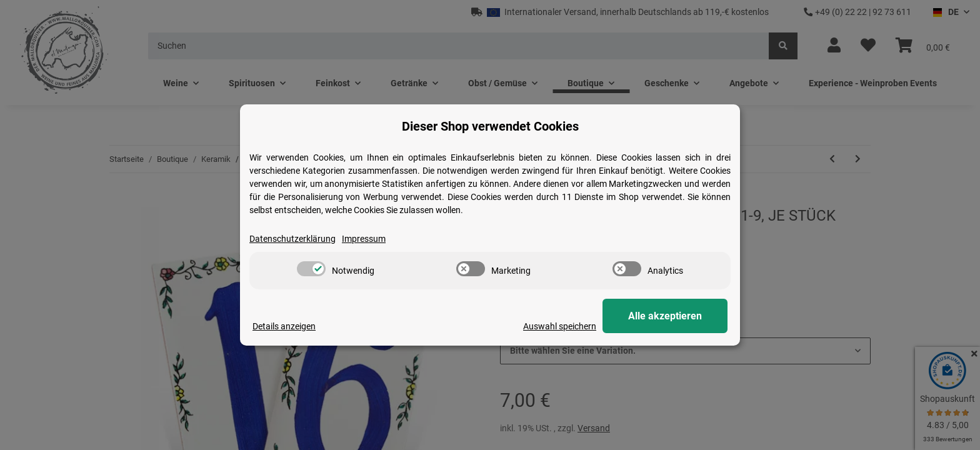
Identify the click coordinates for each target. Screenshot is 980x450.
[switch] (311, 269)
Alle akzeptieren (665, 316)
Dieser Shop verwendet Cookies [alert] (490, 126)
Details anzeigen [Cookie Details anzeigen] (284, 326)
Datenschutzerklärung (292, 239)
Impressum (364, 239)
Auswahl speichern (560, 326)
